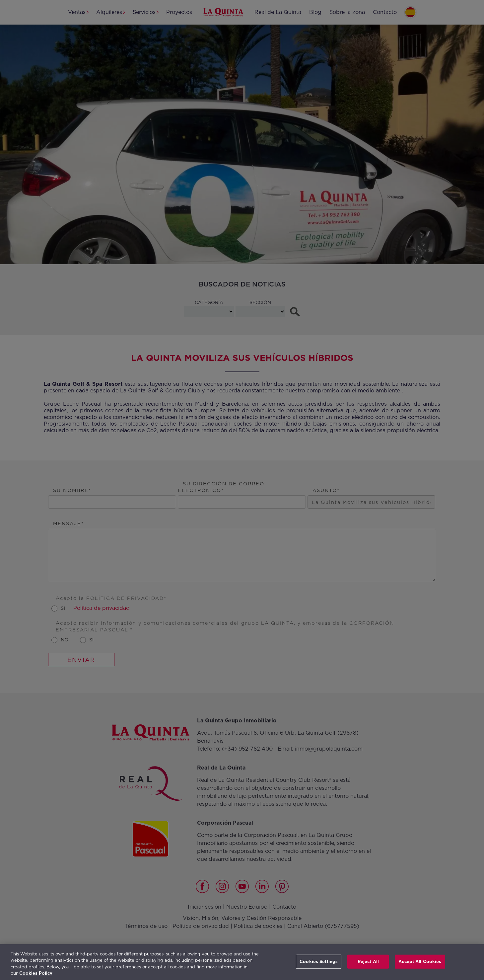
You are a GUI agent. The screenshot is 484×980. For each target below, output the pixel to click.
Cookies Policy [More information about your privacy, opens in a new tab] (36, 973)
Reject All (368, 962)
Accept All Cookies (420, 962)
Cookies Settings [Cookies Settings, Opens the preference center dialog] (319, 962)
